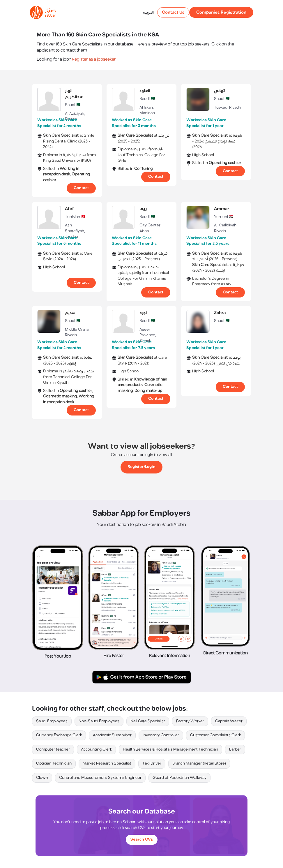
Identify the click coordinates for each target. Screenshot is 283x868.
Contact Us (173, 12)
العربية (148, 12)
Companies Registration (221, 12)
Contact (81, 188)
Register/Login (141, 467)
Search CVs (142, 839)
